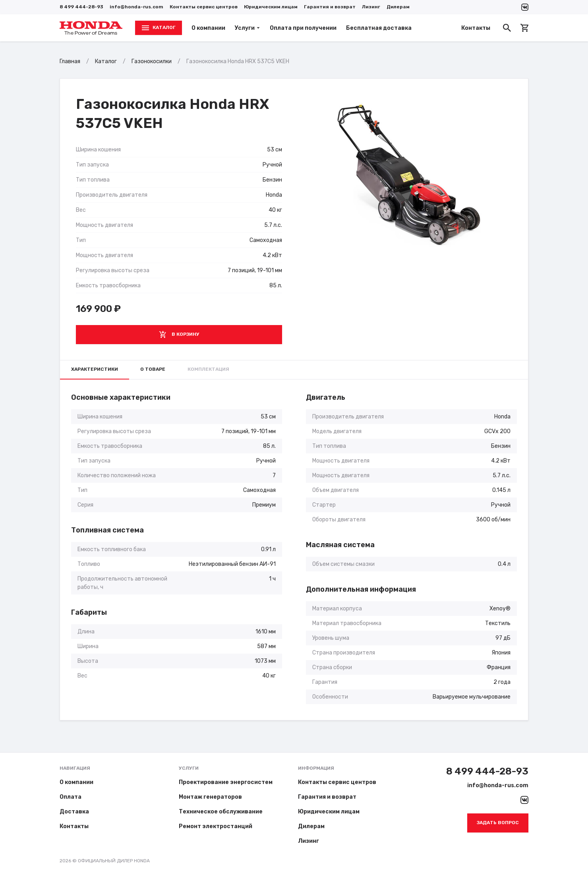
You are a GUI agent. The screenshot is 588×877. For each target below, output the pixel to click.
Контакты (476, 28)
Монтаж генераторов (210, 797)
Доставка (74, 812)
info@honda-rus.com (136, 7)
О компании (208, 28)
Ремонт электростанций (216, 826)
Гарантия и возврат (330, 7)
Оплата (71, 797)
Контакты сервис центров (204, 7)
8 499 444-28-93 (81, 7)
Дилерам (398, 7)
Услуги (248, 28)
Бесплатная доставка (379, 28)
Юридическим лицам (271, 7)
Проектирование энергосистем (226, 782)
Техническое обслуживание (221, 812)
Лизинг (371, 7)
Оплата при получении (303, 28)
